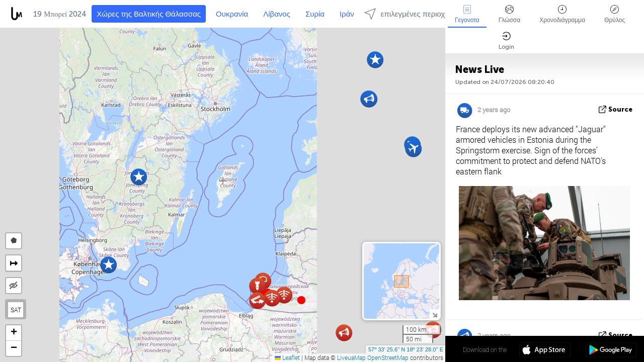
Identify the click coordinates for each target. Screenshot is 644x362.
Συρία (315, 14)
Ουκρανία (232, 14)
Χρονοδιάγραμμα (562, 14)
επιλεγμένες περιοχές (408, 14)
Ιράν (347, 14)
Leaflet (287, 357)
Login (506, 41)
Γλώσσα (510, 14)
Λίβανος (277, 14)
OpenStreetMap (388, 357)
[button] (301, 300)
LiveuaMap (351, 357)
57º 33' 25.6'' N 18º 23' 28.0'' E (406, 349)
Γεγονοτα (467, 14)
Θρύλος (615, 14)
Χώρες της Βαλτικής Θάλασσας (149, 14)
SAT (16, 310)
